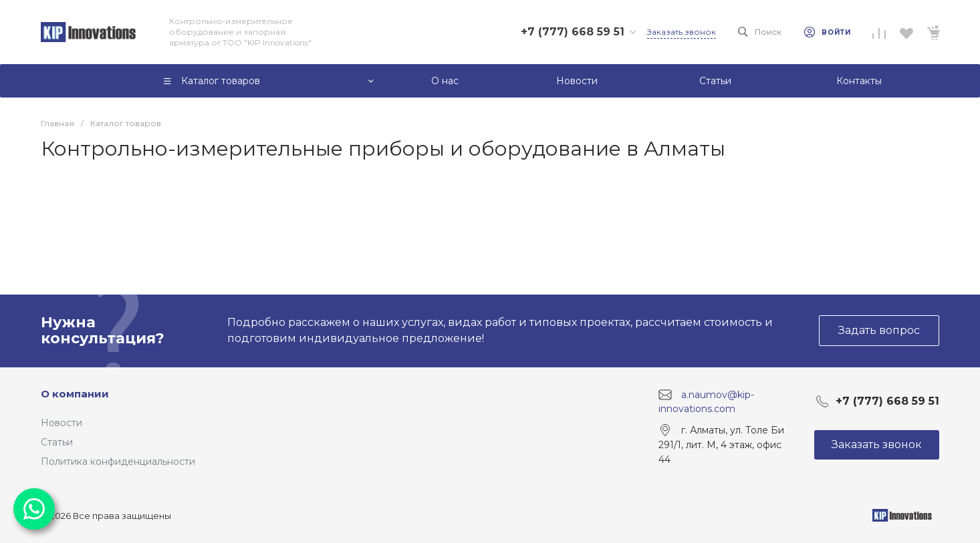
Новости (62, 423)
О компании (75, 394)
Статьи (57, 442)
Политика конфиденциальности (118, 462)
